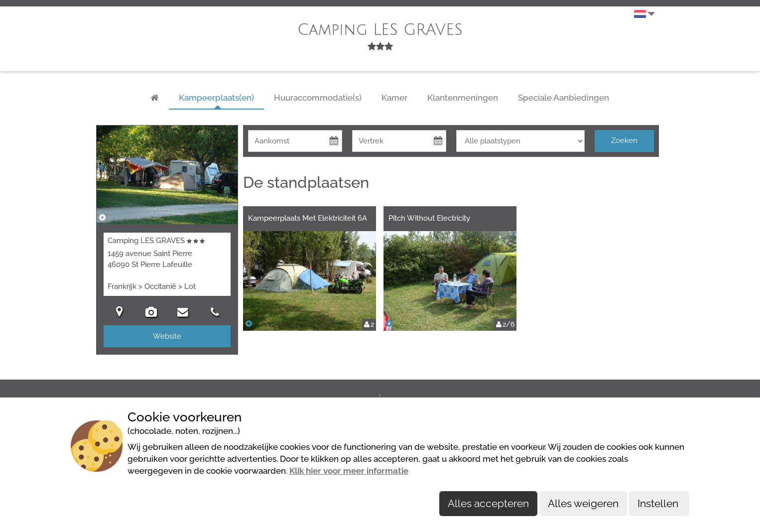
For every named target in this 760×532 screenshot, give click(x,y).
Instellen (659, 503)
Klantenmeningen (463, 98)
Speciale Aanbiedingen (564, 98)
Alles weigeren (583, 503)
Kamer (394, 98)
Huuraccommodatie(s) (318, 98)
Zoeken (624, 140)
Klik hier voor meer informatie (349, 471)
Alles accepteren (488, 503)
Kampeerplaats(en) (216, 98)
